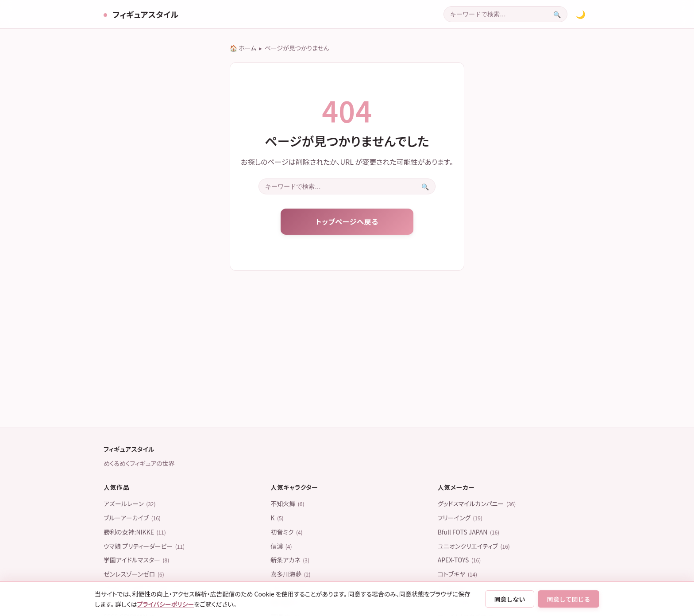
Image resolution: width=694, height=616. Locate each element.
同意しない (510, 599)
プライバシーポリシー (166, 604)
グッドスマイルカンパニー (477, 504)
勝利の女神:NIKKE (135, 532)
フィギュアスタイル (145, 14)
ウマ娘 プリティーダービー (144, 546)
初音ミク (286, 532)
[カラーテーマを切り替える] (581, 14)
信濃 (281, 546)
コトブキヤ (457, 574)
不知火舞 (287, 504)
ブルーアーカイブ (132, 518)
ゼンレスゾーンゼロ (134, 574)
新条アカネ (290, 560)
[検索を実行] (557, 14)
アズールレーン (130, 504)
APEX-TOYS (459, 560)
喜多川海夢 (290, 574)
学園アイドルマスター (136, 560)
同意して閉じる (569, 599)
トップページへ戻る (347, 221)
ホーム (247, 48)
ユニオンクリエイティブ (474, 546)
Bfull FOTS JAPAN (469, 532)
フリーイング (460, 518)
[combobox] (495, 14)
